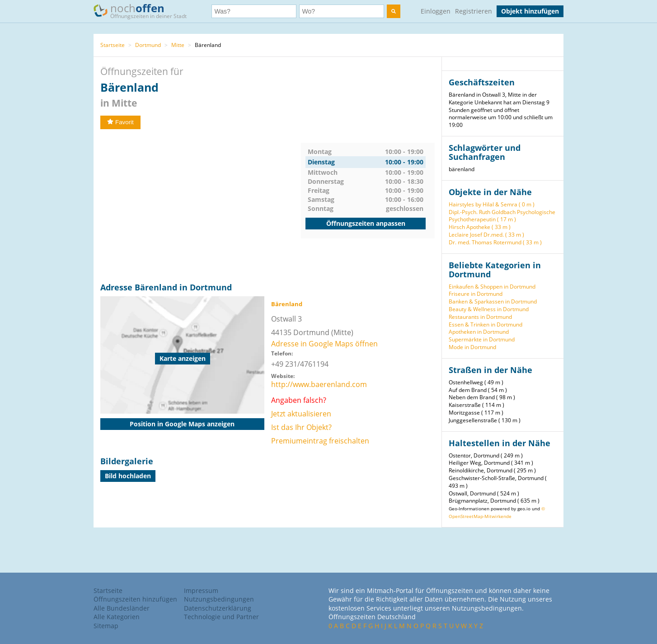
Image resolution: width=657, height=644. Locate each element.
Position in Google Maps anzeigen (182, 424)
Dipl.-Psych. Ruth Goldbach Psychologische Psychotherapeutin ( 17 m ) (502, 216)
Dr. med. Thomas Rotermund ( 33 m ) (495, 242)
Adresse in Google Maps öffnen (324, 344)
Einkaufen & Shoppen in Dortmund (492, 287)
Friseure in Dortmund (476, 294)
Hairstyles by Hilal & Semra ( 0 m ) (492, 204)
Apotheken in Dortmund (479, 332)
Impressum (201, 590)
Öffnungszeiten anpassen (366, 223)
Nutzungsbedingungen (219, 599)
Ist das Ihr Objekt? (301, 427)
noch (144, 11)
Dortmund (148, 45)
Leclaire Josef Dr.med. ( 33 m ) (486, 235)
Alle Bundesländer (122, 608)
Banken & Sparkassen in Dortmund (493, 301)
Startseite (113, 45)
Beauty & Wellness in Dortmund (489, 309)
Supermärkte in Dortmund (482, 339)
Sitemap (106, 626)
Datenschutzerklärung (218, 608)
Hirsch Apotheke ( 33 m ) (480, 227)
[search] (394, 11)
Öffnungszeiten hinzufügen (135, 599)
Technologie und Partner (221, 617)
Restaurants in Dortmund (480, 317)
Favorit (120, 122)
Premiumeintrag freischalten (320, 441)
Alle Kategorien (117, 617)
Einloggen (436, 11)
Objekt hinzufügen (530, 11)
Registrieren (474, 11)
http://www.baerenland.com (319, 384)
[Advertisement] (201, 206)
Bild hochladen (128, 476)
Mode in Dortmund (472, 347)
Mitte (178, 45)
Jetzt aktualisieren (301, 414)
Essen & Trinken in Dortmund (486, 324)
